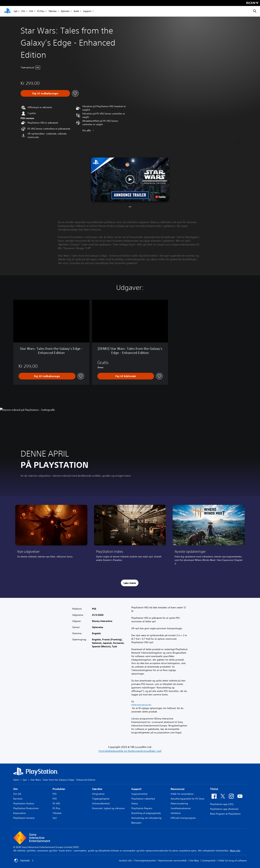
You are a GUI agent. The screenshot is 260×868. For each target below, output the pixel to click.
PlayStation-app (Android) (224, 809)
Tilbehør (53, 11)
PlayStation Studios (24, 803)
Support (87, 11)
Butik (76, 11)
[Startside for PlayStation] (7, 11)
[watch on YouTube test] (160, 197)
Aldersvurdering (179, 803)
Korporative (19, 813)
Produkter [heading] (59, 789)
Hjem (16, 780)
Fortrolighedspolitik (145, 861)
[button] (130, 180)
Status (135, 803)
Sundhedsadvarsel (181, 808)
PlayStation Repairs (142, 808)
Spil (16, 11)
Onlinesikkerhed (101, 803)
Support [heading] (136, 789)
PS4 (31, 11)
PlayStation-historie (24, 818)
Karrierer (18, 799)
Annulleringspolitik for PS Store (187, 799)
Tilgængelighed (101, 799)
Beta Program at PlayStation (225, 814)
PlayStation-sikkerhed (143, 799)
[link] (51, 536)
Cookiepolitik (209, 861)
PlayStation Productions (26, 808)
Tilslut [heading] (214, 789)
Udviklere (176, 813)
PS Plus (41, 11)
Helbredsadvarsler (141, 705)
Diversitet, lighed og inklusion (108, 808)
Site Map (194, 861)
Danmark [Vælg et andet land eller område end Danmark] (24, 861)
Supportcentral (139, 794)
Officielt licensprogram (183, 818)
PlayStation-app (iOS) (222, 804)
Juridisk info (125, 861)
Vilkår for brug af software (232, 861)
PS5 (23, 11)
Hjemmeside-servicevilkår (173, 861)
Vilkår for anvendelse (182, 794)
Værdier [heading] (97, 789)
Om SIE (17, 794)
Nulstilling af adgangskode (146, 813)
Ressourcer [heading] (178, 789)
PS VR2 (56, 803)
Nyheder (65, 11)
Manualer (136, 823)
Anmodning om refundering (146, 818)
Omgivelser (98, 794)
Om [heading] (16, 789)
